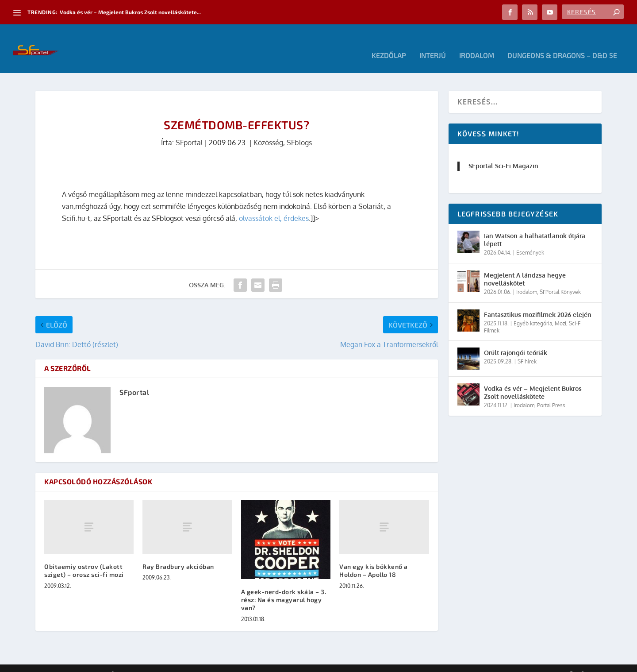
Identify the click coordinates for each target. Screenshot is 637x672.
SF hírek (527, 348)
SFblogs (299, 129)
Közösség (268, 129)
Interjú (433, 42)
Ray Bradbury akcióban (178, 553)
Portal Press (551, 392)
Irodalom (477, 42)
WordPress (161, 662)
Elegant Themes (84, 662)
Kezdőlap (389, 42)
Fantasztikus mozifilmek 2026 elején (538, 301)
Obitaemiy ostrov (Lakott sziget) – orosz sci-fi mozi (84, 557)
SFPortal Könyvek (560, 279)
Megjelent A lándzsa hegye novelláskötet (525, 266)
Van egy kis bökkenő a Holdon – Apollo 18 (374, 557)
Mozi (560, 310)
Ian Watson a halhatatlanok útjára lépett (535, 226)
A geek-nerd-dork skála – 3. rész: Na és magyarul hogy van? (284, 586)
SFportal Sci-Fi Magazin (503, 153)
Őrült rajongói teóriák (516, 339)
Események (530, 239)
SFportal (189, 129)
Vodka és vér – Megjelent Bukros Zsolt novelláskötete (533, 379)
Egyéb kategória (533, 310)
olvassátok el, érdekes (274, 205)
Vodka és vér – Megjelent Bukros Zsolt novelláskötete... (130, 12)
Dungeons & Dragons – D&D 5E (562, 42)
